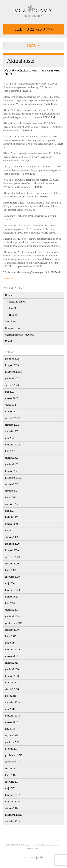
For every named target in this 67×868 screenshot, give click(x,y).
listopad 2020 (12, 550)
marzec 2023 (12, 398)
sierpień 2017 (12, 769)
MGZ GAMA (33, 11)
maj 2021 (10, 511)
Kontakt (9, 341)
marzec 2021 (12, 524)
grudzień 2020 (12, 544)
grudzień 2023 (12, 379)
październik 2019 (14, 623)
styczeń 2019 (12, 663)
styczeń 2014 (12, 808)
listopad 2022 (12, 412)
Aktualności (11, 322)
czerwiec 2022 (12, 431)
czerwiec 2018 (12, 702)
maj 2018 (10, 709)
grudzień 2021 (12, 464)
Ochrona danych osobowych (19, 335)
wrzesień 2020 (12, 557)
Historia (13, 315)
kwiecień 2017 (13, 795)
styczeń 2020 (12, 610)
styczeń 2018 (12, 736)
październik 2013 (14, 815)
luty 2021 (10, 531)
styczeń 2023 (12, 405)
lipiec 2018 (11, 696)
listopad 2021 (12, 471)
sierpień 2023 (12, 385)
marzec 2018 (12, 722)
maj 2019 (10, 643)
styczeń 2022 (12, 458)
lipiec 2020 (11, 570)
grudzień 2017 (12, 742)
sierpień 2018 (12, 689)
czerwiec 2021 (12, 504)
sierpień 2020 (12, 564)
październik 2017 (14, 755)
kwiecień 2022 (13, 445)
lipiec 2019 (11, 636)
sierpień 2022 (12, 425)
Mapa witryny (33, 848)
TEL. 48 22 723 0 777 (34, 29)
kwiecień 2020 (13, 590)
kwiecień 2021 (13, 517)
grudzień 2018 (12, 669)
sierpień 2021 (12, 491)
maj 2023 (10, 392)
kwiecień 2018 (13, 716)
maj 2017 (10, 788)
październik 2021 (14, 478)
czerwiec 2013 (12, 821)
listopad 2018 (12, 676)
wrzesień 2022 (12, 418)
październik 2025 (14, 372)
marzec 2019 (12, 656)
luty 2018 (10, 729)
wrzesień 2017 (12, 762)
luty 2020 (10, 603)
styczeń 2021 (12, 537)
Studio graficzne (33, 857)
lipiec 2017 (11, 775)
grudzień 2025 (12, 359)
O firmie (9, 295)
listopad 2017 (12, 749)
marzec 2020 (12, 597)
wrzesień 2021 (12, 484)
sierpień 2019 (12, 630)
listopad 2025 (12, 365)
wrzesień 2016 (12, 802)
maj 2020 (10, 583)
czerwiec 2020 (12, 577)
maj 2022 (10, 438)
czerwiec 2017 (12, 782)
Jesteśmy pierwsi (18, 302)
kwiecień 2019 (13, 650)
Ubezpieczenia (13, 328)
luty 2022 (10, 451)
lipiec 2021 (11, 498)
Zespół (13, 308)
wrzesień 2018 (12, 683)
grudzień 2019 (12, 617)
